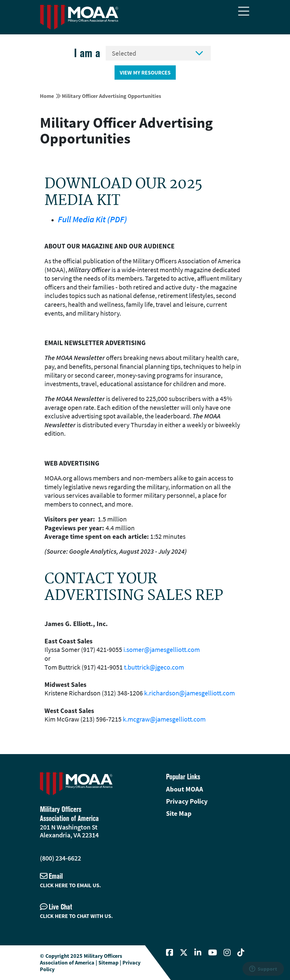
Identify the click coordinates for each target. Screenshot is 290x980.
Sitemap (108, 963)
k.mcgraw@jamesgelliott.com (164, 719)
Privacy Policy (187, 801)
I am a (87, 53)
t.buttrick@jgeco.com (154, 667)
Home (47, 96)
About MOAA (185, 789)
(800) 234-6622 (60, 858)
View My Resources (145, 73)
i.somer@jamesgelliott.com (162, 649)
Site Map (179, 813)
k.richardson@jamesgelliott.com (189, 693)
